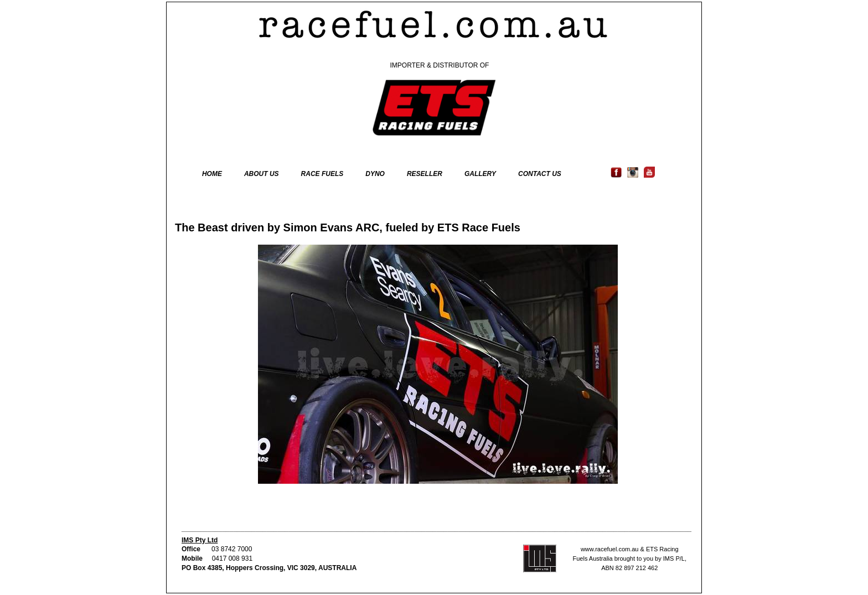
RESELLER (425, 174)
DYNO (375, 174)
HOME (212, 174)
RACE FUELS (322, 174)
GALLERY (480, 174)
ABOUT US (262, 174)
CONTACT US (540, 174)
